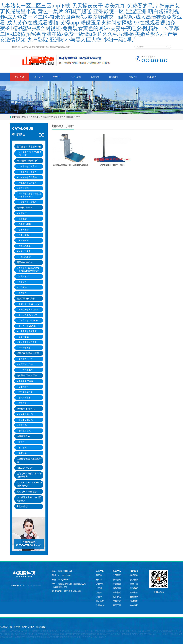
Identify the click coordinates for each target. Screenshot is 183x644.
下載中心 (133, 77)
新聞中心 (117, 571)
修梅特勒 (134, 597)
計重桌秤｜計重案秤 (28, 172)
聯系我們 (152, 77)
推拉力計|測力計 (25, 468)
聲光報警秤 (24, 188)
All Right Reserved (33, 585)
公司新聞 (117, 575)
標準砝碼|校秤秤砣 (26, 409)
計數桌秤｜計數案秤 (28, 166)
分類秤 (99, 597)
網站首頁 (19, 77)
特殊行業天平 (25, 348)
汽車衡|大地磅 (25, 224)
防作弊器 (117, 597)
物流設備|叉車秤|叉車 (27, 375)
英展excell (100, 605)
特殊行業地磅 (25, 235)
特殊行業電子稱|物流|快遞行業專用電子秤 (30, 195)
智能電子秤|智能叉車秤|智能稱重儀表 (29, 475)
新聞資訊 (114, 77)
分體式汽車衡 (25, 257)
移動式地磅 (24, 230)
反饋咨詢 (134, 580)
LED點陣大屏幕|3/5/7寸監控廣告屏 (29, 499)
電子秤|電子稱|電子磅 (27, 161)
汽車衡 (99, 588)
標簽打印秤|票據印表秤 (53, 117)
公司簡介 (38, 77)
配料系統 (23, 448)
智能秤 (99, 592)
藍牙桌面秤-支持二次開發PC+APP (30, 154)
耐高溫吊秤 (24, 276)
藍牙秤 (99, 575)
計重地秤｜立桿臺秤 (28, 183)
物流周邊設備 (25, 398)
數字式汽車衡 (25, 246)
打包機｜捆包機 (26, 392)
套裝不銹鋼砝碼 (26, 420)
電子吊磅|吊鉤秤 (25, 262)
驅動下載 (134, 584)
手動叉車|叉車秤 (26, 381)
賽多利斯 (134, 601)
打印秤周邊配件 (26, 370)
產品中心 (57, 77)
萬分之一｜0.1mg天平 (28, 310)
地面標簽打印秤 (72, 117)
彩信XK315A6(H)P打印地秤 (112, 165)
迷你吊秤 (23, 293)
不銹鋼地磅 (24, 240)
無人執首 (100, 601)
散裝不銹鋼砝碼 (26, 414)
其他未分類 (22, 506)
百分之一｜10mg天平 (28, 320)
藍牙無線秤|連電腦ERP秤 (29, 146)
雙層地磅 (23, 219)
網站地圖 (77, 591)
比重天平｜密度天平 (28, 331)
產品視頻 (134, 592)
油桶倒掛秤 (24, 387)
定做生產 (100, 584)
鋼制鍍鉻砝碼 (25, 431)
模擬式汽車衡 (25, 251)
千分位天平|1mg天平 (28, 315)
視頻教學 (95, 77)
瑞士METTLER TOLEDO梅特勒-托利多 (30, 484)
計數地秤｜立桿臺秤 (28, 177)
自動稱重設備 (23, 436)
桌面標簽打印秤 (26, 359)
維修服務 (117, 588)
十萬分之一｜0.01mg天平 (30, 304)
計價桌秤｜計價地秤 (28, 202)
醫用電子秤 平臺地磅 (27, 492)
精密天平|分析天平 (26, 298)
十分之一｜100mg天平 (29, 326)
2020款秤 (117, 601)
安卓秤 (99, 580)
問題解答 (117, 584)
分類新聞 (117, 592)
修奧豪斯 (134, 605)
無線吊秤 (23, 282)
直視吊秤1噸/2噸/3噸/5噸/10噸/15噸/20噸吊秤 (29, 270)
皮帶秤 (22, 442)
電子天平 (117, 605)
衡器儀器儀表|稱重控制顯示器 (30, 460)
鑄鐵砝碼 (23, 425)
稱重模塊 (23, 453)
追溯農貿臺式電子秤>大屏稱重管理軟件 (71, 165)
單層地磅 (23, 213)
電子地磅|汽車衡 (25, 208)
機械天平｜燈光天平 (28, 342)
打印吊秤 (23, 287)
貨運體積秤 (24, 403)
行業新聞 (117, 580)
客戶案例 (76, 77)
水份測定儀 (24, 337)
